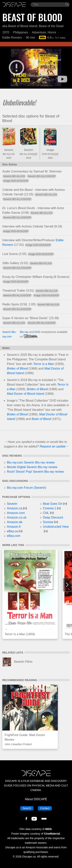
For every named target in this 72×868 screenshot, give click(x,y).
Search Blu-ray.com (9, 334)
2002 (50, 158)
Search (28, 808)
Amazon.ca (15, 508)
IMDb (48, 829)
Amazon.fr (14, 527)
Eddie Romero (12, 38)
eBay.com (14, 536)
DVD (37, 332)
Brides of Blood (17, 368)
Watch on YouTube (38, 75)
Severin (9, 150)
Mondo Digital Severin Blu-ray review (32, 467)
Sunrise (48, 522)
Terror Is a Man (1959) (20, 634)
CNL (46, 513)
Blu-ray (24, 332)
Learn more (48, 69)
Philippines (20, 32)
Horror (52, 32)
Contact (46, 808)
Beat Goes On (53, 504)
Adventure (39, 32)
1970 (6, 32)
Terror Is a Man (44, 364)
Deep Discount (53, 517)
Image (50, 150)
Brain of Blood (41, 419)
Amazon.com (16, 513)
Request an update (53, 446)
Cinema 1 (50, 508)
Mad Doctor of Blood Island (25, 394)
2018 (29, 158)
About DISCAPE (36, 799)
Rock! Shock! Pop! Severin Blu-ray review (35, 472)
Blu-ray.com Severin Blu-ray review (31, 462)
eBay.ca (12, 531)
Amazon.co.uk (17, 517)
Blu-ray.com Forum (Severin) (26, 488)
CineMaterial (52, 834)
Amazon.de (15, 522)
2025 (9, 158)
